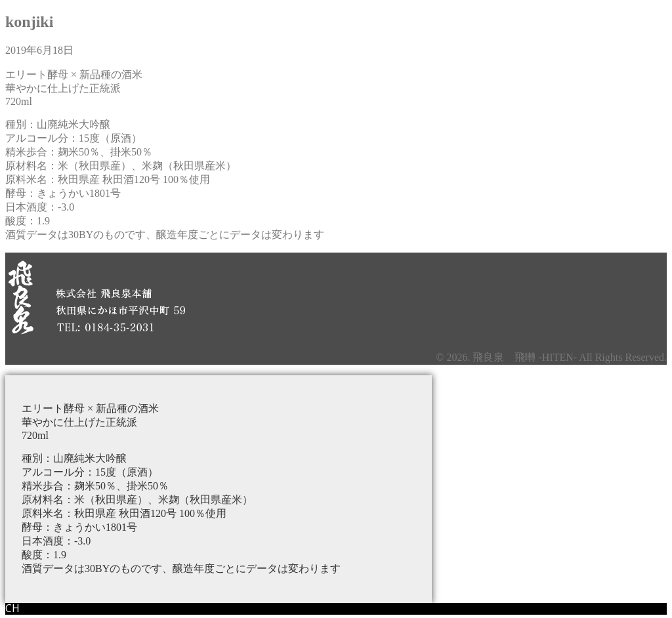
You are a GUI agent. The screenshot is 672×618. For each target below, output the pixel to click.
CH (12, 608)
